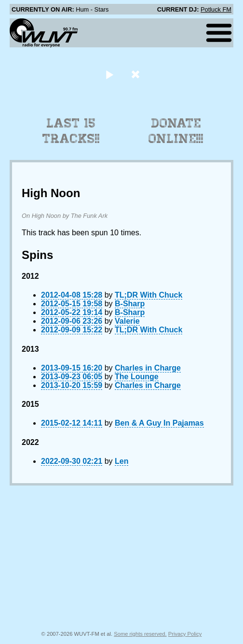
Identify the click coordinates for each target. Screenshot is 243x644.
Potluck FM (216, 9)
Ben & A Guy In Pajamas (159, 423)
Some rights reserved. (140, 634)
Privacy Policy (185, 634)
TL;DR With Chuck (148, 295)
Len (121, 461)
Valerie (127, 321)
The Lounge (137, 377)
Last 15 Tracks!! (71, 131)
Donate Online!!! (176, 131)
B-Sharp (130, 304)
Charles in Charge (148, 368)
